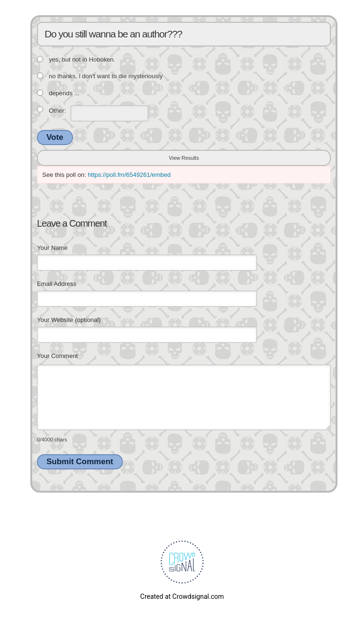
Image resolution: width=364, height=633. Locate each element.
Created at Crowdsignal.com (182, 596)
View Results (184, 158)
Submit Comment (80, 462)
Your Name (52, 248)
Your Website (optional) (69, 320)
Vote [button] (55, 137)
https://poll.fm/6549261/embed (129, 175)
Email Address (57, 284)
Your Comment (57, 356)
